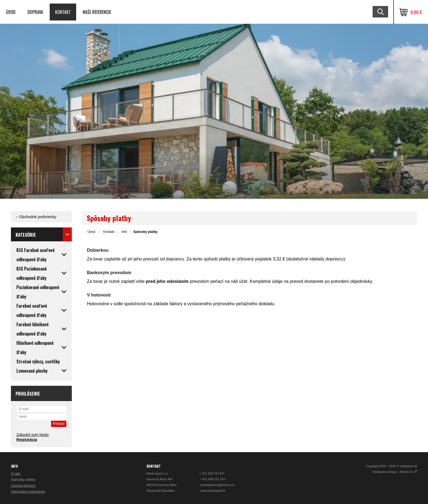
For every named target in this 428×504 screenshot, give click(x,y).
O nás (16, 474)
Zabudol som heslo (32, 435)
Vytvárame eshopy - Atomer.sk (395, 472)
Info (124, 232)
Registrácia (27, 440)
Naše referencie (97, 12)
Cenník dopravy (23, 486)
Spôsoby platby (23, 480)
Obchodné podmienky (38, 217)
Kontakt (63, 12)
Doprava (35, 12)
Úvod (11, 12)
